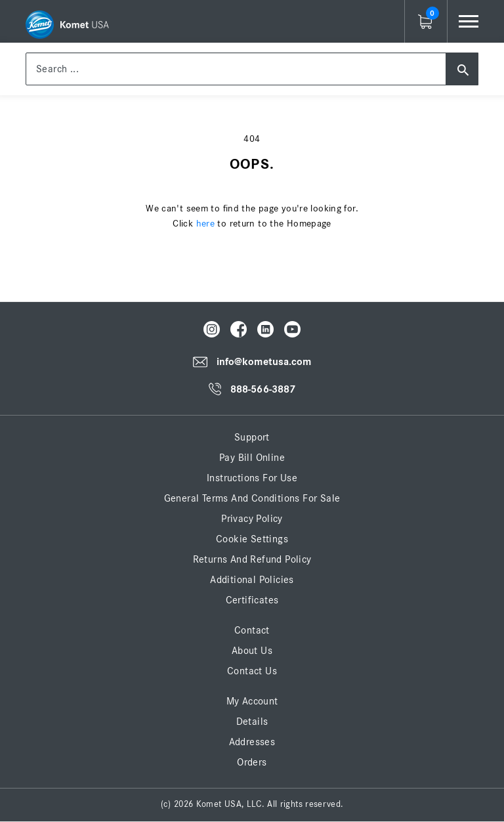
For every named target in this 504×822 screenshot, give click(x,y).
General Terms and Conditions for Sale (252, 498)
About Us (252, 651)
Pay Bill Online (252, 458)
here (206, 224)
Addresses (252, 742)
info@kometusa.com (264, 362)
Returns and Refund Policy (252, 559)
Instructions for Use (252, 478)
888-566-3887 (263, 389)
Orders (252, 762)
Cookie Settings (252, 539)
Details (252, 722)
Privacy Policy (252, 519)
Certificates (252, 600)
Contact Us (252, 671)
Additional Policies (252, 580)
